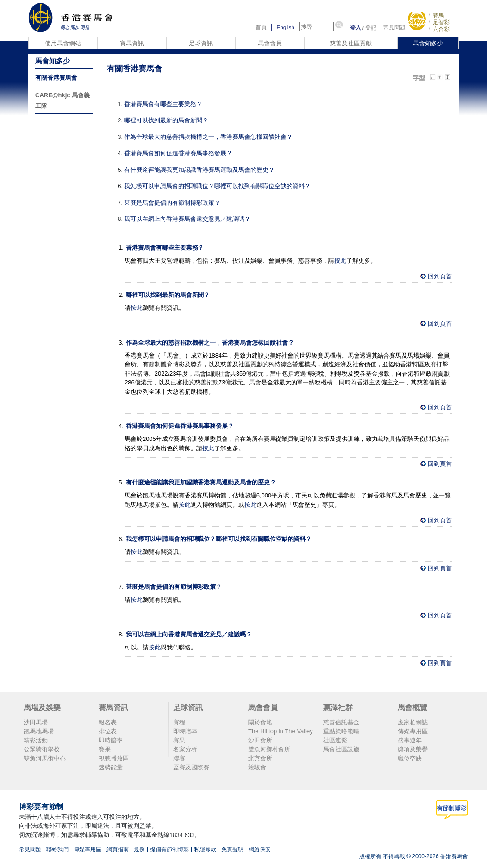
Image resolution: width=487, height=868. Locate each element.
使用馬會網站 (63, 43)
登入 (356, 28)
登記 (371, 28)
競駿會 (257, 767)
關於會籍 (260, 722)
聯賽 (179, 758)
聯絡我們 (57, 849)
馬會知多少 (428, 43)
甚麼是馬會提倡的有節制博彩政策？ (172, 203)
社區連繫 (335, 740)
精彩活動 (36, 740)
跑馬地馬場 (39, 731)
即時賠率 (111, 740)
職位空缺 (410, 758)
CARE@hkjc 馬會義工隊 (62, 101)
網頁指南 (118, 849)
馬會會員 (270, 43)
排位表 (108, 731)
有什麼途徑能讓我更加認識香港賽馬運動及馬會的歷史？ (199, 170)
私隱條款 (205, 849)
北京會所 (260, 758)
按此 (340, 261)
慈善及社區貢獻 (351, 43)
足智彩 (441, 22)
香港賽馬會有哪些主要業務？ (163, 104)
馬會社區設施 (341, 749)
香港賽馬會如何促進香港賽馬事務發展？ (178, 153)
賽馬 (438, 15)
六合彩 (441, 29)
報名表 (108, 722)
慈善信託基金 (341, 722)
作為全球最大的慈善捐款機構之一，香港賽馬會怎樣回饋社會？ (208, 137)
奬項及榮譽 (413, 749)
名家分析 (185, 749)
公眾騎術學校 (42, 749)
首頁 (261, 27)
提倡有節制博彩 (169, 849)
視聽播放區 (114, 758)
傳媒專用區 (413, 731)
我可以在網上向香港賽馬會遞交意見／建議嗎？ (187, 219)
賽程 (179, 722)
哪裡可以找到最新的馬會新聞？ (166, 120)
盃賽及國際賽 (191, 767)
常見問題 (394, 27)
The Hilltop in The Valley (281, 731)
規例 (139, 849)
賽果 (105, 749)
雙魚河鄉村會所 (269, 749)
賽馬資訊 (132, 43)
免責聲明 (232, 849)
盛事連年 (410, 740)
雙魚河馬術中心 (45, 758)
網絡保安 (260, 849)
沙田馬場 (36, 722)
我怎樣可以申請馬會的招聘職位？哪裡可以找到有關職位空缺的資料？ (217, 186)
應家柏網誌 (413, 722)
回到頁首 (440, 276)
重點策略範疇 (341, 731)
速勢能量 (111, 767)
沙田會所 (260, 740)
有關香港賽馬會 (56, 78)
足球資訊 (201, 43)
